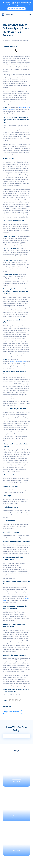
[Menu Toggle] (30, 14)
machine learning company (18, 362)
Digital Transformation (12, 712)
